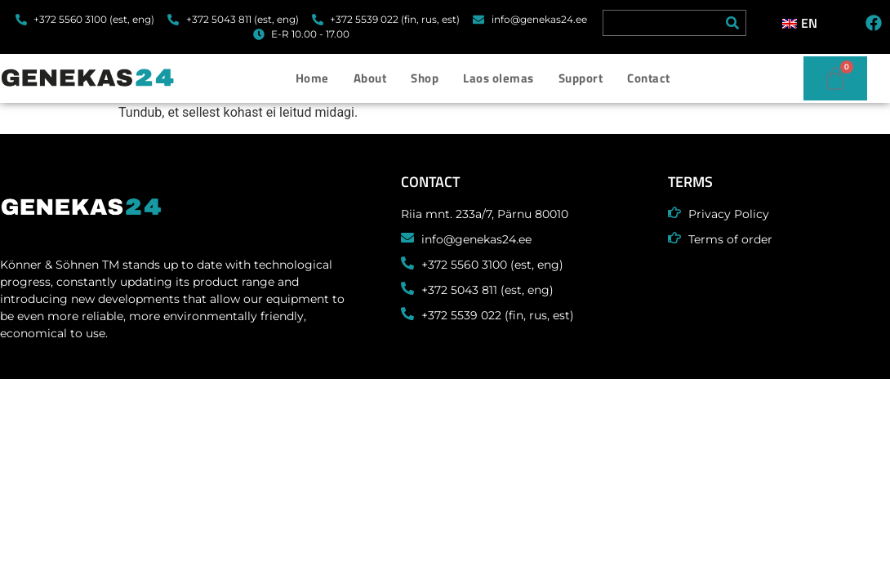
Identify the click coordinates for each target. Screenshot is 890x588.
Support (581, 78)
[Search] (732, 23)
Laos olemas (498, 78)
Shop (425, 78)
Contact (649, 78)
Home (312, 78)
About (370, 78)
